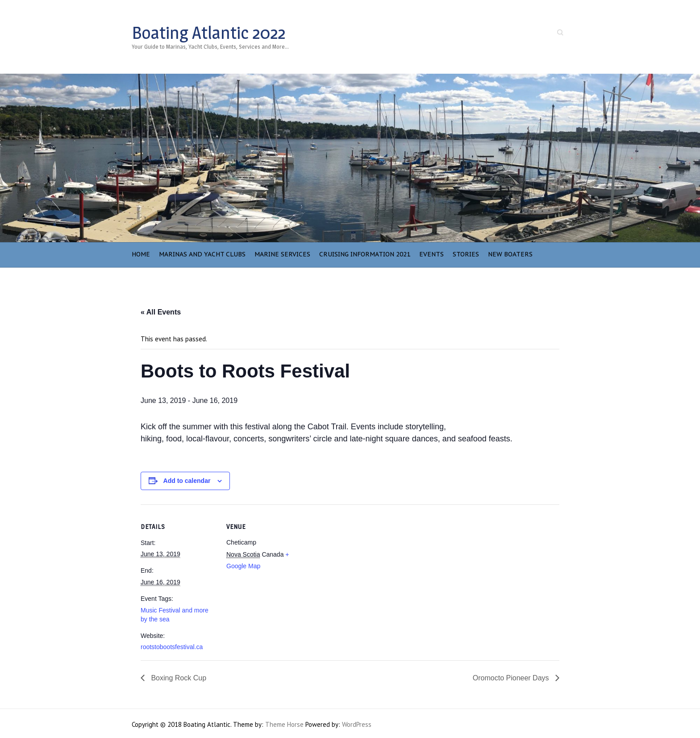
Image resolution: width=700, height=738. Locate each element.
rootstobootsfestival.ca (172, 647)
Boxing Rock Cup (178, 678)
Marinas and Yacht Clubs (202, 254)
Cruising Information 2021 (365, 254)
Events (431, 254)
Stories (466, 254)
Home (141, 254)
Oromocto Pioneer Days (512, 678)
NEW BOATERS (510, 254)
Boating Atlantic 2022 (208, 33)
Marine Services (282, 254)
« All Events (161, 312)
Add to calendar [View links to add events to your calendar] (187, 481)
